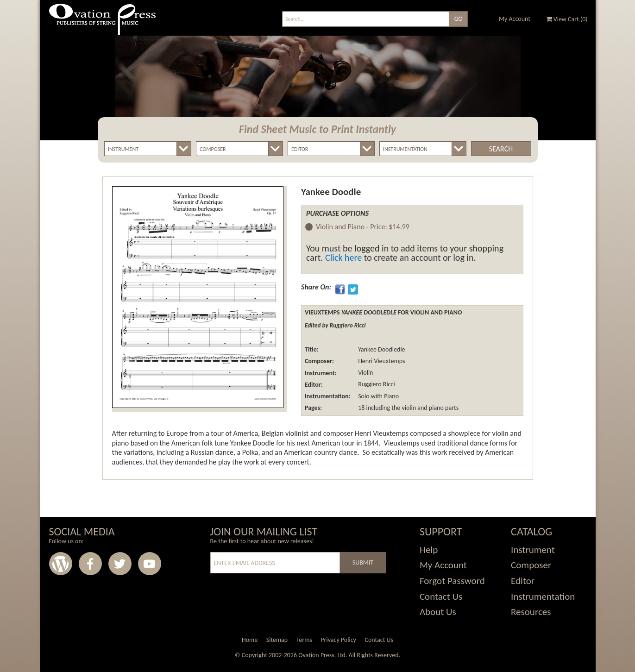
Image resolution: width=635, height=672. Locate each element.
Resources (531, 612)
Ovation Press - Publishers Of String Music (102, 23)
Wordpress (61, 564)
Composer (531, 565)
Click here (343, 257)
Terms (304, 640)
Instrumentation (543, 597)
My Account (515, 19)
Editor (523, 581)
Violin (365, 373)
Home (250, 640)
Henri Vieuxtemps (381, 361)
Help (429, 550)
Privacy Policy (338, 640)
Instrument (533, 550)
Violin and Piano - (363, 227)
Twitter (120, 564)
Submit (363, 562)
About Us (438, 612)
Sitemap (277, 640)
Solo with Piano (378, 396)
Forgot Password (452, 581)
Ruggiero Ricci (376, 385)
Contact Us (441, 597)
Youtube (150, 564)
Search (501, 149)
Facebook (90, 564)
